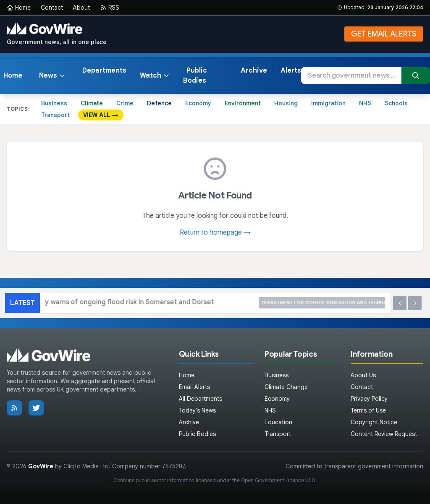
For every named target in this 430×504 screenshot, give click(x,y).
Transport (55, 115)
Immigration (328, 103)
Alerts (291, 71)
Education (278, 422)
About (81, 8)
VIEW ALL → (101, 115)
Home (19, 8)
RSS (110, 8)
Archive (254, 71)
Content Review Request (384, 434)
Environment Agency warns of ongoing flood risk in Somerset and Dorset (193, 303)
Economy (198, 103)
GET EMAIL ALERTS (384, 34)
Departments (104, 71)
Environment (243, 103)
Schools (396, 103)
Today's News (197, 410)
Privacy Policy (369, 399)
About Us (363, 375)
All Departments (201, 399)
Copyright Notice (374, 422)
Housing (286, 103)
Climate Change (286, 387)
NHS (365, 103)
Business (54, 103)
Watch (155, 76)
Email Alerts (194, 387)
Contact (52, 8)
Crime (125, 103)
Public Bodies (195, 76)
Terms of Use (368, 410)
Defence (159, 103)
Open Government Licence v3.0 (278, 480)
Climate (92, 103)
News (52, 76)
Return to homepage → (215, 232)
